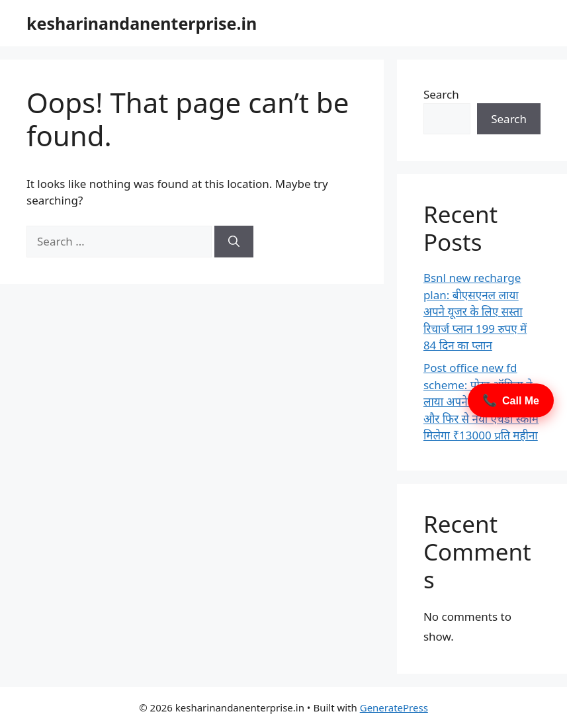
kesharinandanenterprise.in (142, 23)
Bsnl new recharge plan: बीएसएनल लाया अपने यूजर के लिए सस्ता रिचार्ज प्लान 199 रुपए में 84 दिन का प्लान (475, 311)
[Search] (234, 242)
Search (441, 94)
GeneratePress (394, 707)
